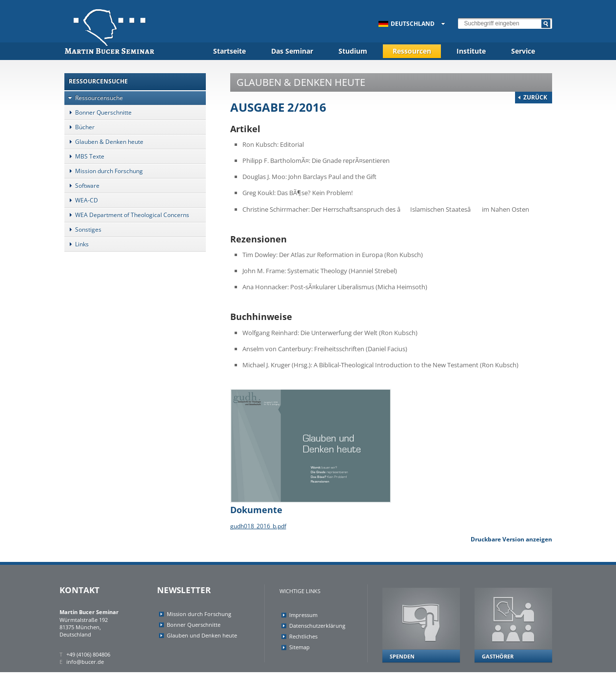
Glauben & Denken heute (104, 142)
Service (523, 51)
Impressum (303, 615)
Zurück (535, 97)
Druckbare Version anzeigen (511, 539)
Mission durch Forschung (104, 171)
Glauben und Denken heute (202, 635)
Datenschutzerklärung (317, 626)
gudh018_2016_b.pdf (258, 526)
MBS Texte (84, 156)
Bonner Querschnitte (98, 112)
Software (82, 186)
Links (77, 244)
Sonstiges (83, 229)
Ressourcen (412, 51)
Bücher (79, 127)
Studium (353, 51)
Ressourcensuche (94, 98)
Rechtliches (303, 636)
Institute (471, 51)
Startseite (229, 51)
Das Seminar (292, 51)
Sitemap (299, 647)
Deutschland (407, 24)
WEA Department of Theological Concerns (127, 215)
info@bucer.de (85, 662)
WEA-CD (81, 200)
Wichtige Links (300, 591)
